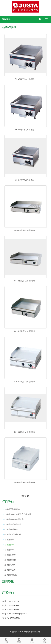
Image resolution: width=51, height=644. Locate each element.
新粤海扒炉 (9, 545)
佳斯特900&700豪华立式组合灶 (18, 514)
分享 (6, 640)
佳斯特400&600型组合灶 (15, 519)
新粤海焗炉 (9, 550)
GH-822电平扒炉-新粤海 (24, 230)
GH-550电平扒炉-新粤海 (24, 432)
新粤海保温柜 (10, 560)
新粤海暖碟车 (10, 565)
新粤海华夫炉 (10, 570)
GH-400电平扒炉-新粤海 (24, 482)
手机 (19, 640)
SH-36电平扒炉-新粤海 (24, 130)
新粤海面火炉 (10, 555)
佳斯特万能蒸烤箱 (12, 509)
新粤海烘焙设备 (11, 575)
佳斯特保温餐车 (11, 529)
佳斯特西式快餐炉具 (13, 534)
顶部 (45, 640)
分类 (32, 640)
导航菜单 (6, 19)
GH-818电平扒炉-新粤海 (24, 331)
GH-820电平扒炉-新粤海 (24, 281)
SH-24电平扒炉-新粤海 (24, 180)
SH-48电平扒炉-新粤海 (24, 79)
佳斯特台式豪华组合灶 (14, 524)
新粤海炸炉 (9, 540)
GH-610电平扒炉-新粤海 (24, 382)
